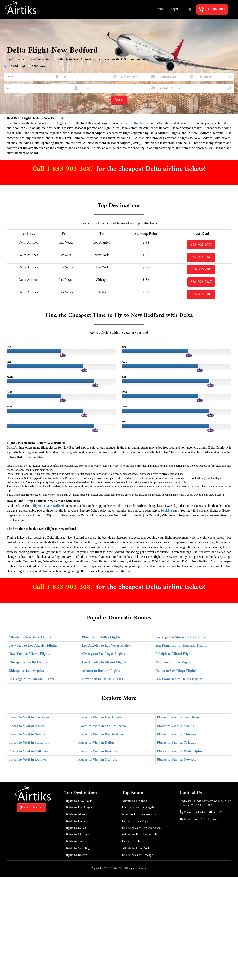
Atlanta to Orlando (135, 801)
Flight (175, 9)
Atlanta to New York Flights (30, 637)
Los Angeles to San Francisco (141, 828)
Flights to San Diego (78, 848)
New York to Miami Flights (29, 654)
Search (119, 100)
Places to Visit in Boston (27, 726)
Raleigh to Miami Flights (174, 654)
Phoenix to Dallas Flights (101, 637)
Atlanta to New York (136, 848)
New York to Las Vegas (173, 662)
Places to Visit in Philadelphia (180, 751)
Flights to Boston (76, 855)
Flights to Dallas (75, 828)
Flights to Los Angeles (79, 808)
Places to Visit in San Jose (98, 760)
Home (159, 9)
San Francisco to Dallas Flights (179, 679)
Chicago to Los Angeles (26, 671)
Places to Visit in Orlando (177, 743)
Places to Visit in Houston (98, 751)
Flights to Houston (77, 821)
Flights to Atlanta (76, 814)
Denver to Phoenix (135, 841)
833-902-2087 (201, 245)
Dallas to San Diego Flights (176, 671)
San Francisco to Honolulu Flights (181, 646)
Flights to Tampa (75, 841)
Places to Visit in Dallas (96, 743)
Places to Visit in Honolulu (29, 743)
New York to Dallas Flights (102, 679)
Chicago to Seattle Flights (28, 662)
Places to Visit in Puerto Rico (101, 735)
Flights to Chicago (76, 835)
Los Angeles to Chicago (138, 855)
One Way (39, 66)
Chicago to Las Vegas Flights (103, 654)
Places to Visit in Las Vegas (29, 718)
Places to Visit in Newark (176, 760)
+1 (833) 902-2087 (209, 812)
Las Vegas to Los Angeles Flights (33, 646)
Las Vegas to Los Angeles (139, 808)
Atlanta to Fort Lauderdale (140, 835)
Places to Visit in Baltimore (30, 751)
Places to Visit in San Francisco (102, 726)
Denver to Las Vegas (136, 821)
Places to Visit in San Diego (178, 718)
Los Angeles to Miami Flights (104, 662)
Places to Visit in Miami (175, 726)
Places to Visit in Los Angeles (101, 718)
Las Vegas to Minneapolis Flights (180, 637)
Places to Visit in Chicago (176, 735)
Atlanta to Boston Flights (101, 671)
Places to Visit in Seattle (27, 735)
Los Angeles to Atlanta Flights (31, 679)
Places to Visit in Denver (28, 760)
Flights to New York (78, 801)
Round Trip (17, 66)
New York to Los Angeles (139, 814)
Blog (189, 9)
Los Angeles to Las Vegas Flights (106, 646)
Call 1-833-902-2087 (64, 169)
